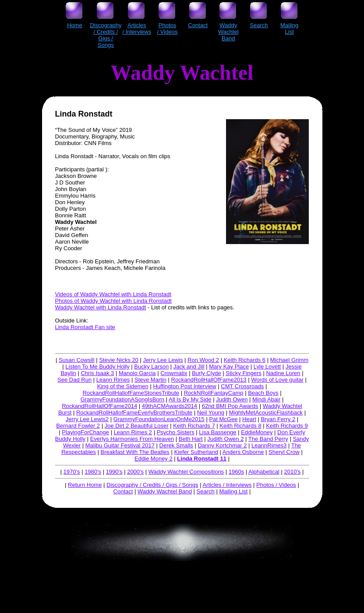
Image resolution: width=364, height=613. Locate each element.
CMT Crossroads (242, 386)
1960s (236, 472)
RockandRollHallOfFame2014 (99, 406)
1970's (72, 472)
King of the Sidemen (123, 386)
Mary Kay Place (229, 367)
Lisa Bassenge (217, 432)
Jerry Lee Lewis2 (87, 419)
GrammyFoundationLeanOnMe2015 (159, 419)
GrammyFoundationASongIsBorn (122, 399)
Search (206, 491)
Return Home (85, 485)
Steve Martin (150, 380)
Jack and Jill (189, 367)
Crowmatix (174, 373)
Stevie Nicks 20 (119, 360)
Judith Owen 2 (225, 439)
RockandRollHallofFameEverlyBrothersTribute (134, 413)
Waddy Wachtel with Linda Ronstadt (101, 307)
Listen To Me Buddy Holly (97, 367)
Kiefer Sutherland (196, 452)
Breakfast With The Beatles (135, 452)
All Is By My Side (190, 399)
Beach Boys (263, 393)
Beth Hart (191, 439)
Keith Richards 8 (240, 426)
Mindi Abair (266, 399)
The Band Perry (268, 439)
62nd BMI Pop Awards (230, 406)
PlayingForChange (85, 432)
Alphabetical (264, 472)
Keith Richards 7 (194, 426)
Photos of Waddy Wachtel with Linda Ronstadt (113, 301)
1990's (114, 472)
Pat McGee (223, 419)
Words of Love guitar (277, 380)
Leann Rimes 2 (133, 432)
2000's (135, 472)
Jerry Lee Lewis (163, 360)
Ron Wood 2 (203, 360)
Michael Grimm (289, 360)
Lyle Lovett (267, 367)
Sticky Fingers (244, 373)
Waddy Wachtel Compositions (186, 472)
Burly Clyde (206, 373)
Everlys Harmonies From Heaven (132, 439)
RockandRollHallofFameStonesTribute (131, 393)
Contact (123, 491)
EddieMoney (257, 432)
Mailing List (233, 491)
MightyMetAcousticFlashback (266, 413)
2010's (292, 472)
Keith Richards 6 (245, 360)
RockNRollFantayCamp (214, 393)
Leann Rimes (113, 380)
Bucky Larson (151, 367)
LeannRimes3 (269, 445)
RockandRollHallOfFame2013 (209, 380)
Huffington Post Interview (184, 386)
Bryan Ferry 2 (278, 419)
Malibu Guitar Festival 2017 (120, 445)
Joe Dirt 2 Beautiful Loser (137, 426)
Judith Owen (232, 399)
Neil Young (211, 413)
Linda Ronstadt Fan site (85, 327)
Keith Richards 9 (287, 426)
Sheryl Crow (284, 452)
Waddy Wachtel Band (165, 491)
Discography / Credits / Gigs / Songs (152, 485)
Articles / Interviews (227, 485)
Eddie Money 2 (154, 459)
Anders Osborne (243, 452)
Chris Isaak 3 (97, 373)
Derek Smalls (176, 445)
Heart (249, 419)
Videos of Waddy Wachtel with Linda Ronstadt (113, 294)
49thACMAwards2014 (170, 406)
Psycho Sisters (176, 432)
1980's (93, 472)
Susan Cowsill (77, 360)
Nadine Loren (283, 373)
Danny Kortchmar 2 (222, 445)
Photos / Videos (276, 485)
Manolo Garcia (137, 373)
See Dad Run (74, 380)
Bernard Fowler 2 (78, 426)
